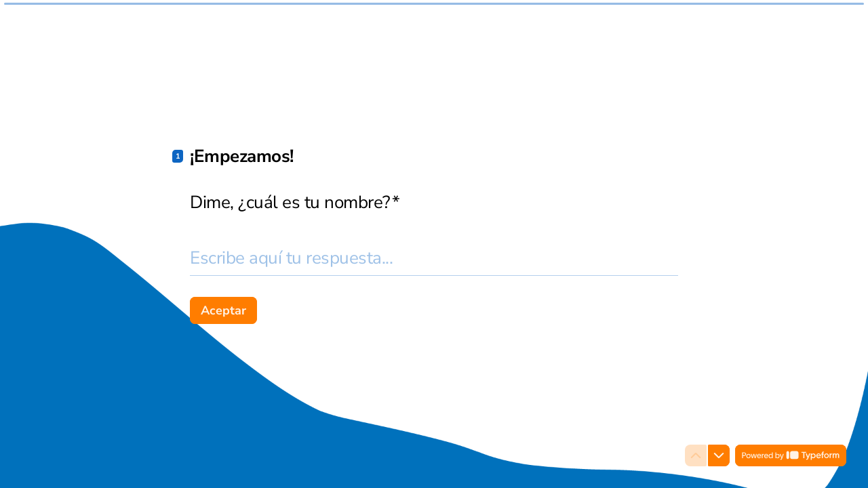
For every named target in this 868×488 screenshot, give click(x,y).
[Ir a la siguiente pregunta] (719, 455)
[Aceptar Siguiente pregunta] (223, 310)
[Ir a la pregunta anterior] (696, 455)
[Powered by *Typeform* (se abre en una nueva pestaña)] (791, 455)
